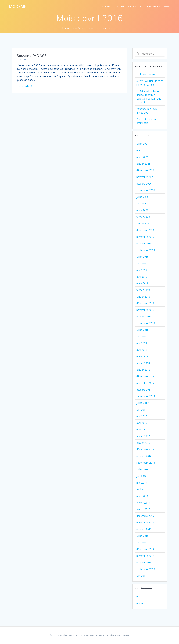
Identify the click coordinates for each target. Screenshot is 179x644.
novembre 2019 (145, 237)
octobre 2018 (144, 316)
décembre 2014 (145, 549)
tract (139, 597)
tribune (140, 603)
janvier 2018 (143, 370)
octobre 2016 (144, 456)
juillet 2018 (142, 330)
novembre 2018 (145, 310)
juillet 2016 (142, 469)
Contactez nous (158, 6)
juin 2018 (142, 336)
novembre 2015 (145, 523)
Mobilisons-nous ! (146, 74)
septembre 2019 (146, 250)
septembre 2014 (146, 569)
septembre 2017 (146, 396)
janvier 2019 (143, 297)
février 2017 (143, 436)
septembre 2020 (146, 190)
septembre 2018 (146, 323)
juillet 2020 (142, 197)
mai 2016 (142, 483)
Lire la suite (23, 86)
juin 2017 (142, 410)
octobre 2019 (144, 243)
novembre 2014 (145, 556)
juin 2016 (142, 476)
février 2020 (143, 217)
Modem (19, 6)
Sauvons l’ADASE (32, 56)
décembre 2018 (145, 303)
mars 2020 (142, 210)
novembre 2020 (145, 177)
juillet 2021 (142, 144)
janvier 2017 (143, 443)
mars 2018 (142, 356)
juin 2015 (142, 542)
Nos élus (135, 6)
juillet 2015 (142, 536)
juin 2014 (142, 576)
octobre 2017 (144, 390)
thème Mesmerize (119, 635)
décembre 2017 (145, 376)
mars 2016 (142, 496)
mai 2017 (142, 416)
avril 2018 (142, 350)
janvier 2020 (143, 223)
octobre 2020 (144, 184)
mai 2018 (142, 343)
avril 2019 (142, 277)
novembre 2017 (145, 383)
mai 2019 (142, 270)
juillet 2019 (142, 257)
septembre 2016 (146, 463)
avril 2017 (142, 423)
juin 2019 (142, 263)
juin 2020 (142, 204)
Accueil (107, 6)
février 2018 (143, 363)
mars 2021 (142, 157)
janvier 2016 (143, 509)
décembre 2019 (145, 230)
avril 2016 (142, 489)
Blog (120, 6)
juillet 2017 (142, 403)
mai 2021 (142, 150)
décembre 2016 (145, 449)
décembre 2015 (145, 516)
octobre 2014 (144, 562)
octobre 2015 (144, 529)
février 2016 (143, 503)
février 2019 (143, 290)
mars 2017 (142, 429)
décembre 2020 (145, 170)
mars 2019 (142, 283)
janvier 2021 (143, 164)
